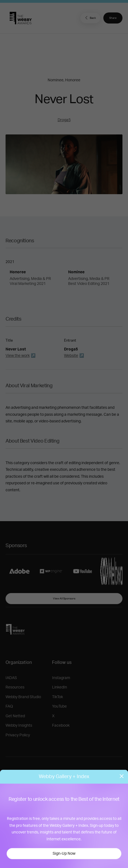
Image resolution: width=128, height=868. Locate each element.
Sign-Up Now (64, 854)
